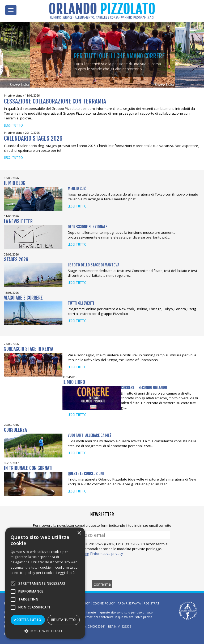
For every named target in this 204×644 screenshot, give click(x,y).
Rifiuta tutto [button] (64, 620)
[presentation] (102, 568)
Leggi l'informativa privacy (102, 554)
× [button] (79, 533)
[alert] (45, 583)
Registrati (152, 603)
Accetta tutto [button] (28, 620)
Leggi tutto (13, 125)
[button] (45, 631)
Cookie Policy (104, 603)
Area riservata (129, 603)
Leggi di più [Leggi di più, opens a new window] (65, 573)
